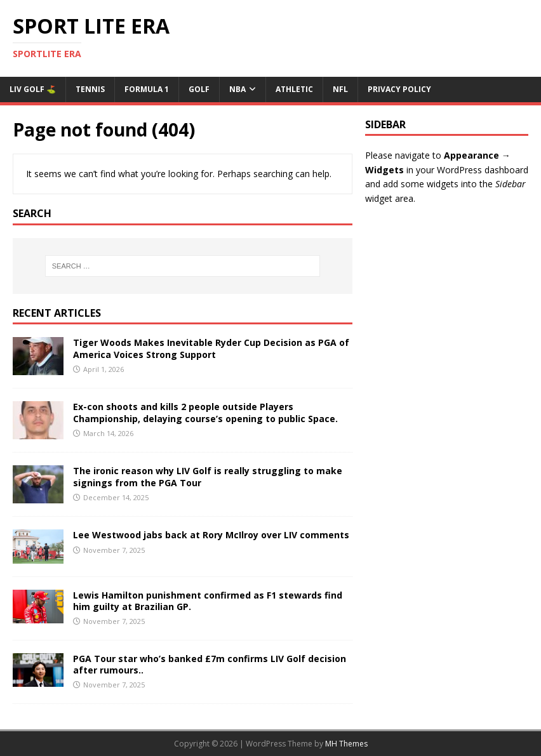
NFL (340, 89)
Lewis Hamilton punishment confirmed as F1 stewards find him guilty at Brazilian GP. (208, 601)
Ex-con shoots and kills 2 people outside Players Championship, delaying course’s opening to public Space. (205, 412)
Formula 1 (147, 89)
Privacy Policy (399, 89)
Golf (199, 89)
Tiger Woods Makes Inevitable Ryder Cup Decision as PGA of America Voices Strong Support (211, 348)
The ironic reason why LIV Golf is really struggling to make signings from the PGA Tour (208, 476)
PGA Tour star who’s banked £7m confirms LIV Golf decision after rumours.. (210, 664)
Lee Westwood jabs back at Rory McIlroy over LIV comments (211, 535)
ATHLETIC (294, 89)
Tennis (90, 89)
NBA (237, 89)
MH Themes (346, 744)
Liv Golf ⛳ (33, 89)
